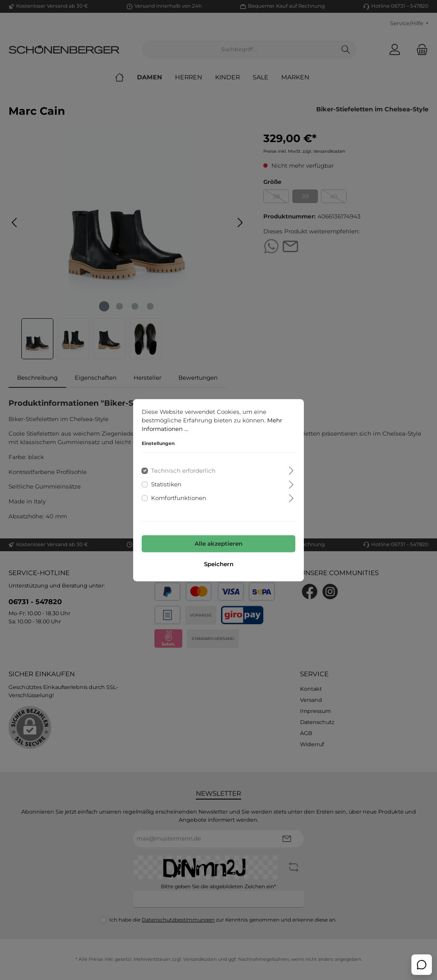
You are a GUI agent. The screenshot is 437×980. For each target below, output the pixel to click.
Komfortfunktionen (179, 498)
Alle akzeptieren (218, 544)
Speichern (219, 564)
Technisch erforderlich (183, 471)
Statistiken (166, 484)
